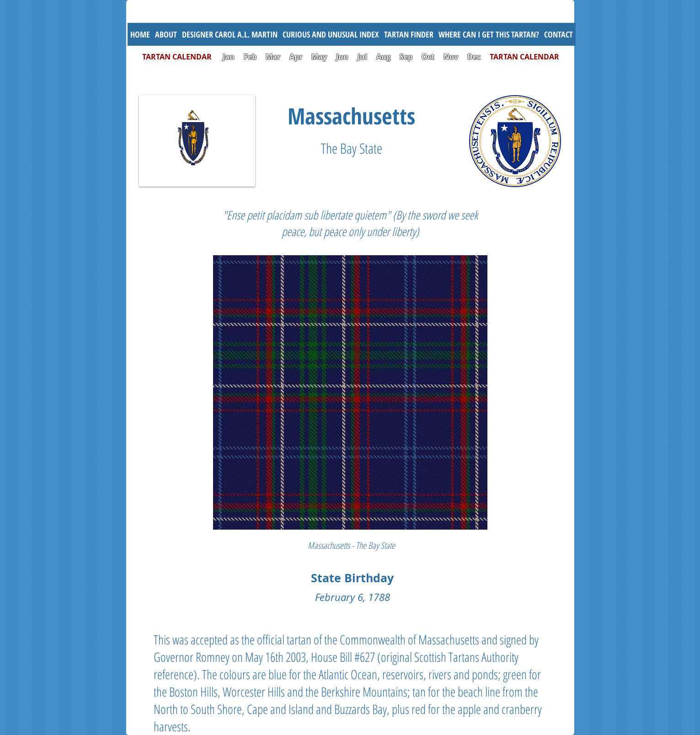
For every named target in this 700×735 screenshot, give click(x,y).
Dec (474, 57)
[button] (331, 34)
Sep (406, 57)
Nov (451, 57)
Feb (250, 57)
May (319, 57)
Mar (273, 57)
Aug (383, 57)
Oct (429, 57)
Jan (229, 57)
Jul (363, 57)
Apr (296, 57)
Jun (342, 57)
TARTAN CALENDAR (182, 57)
